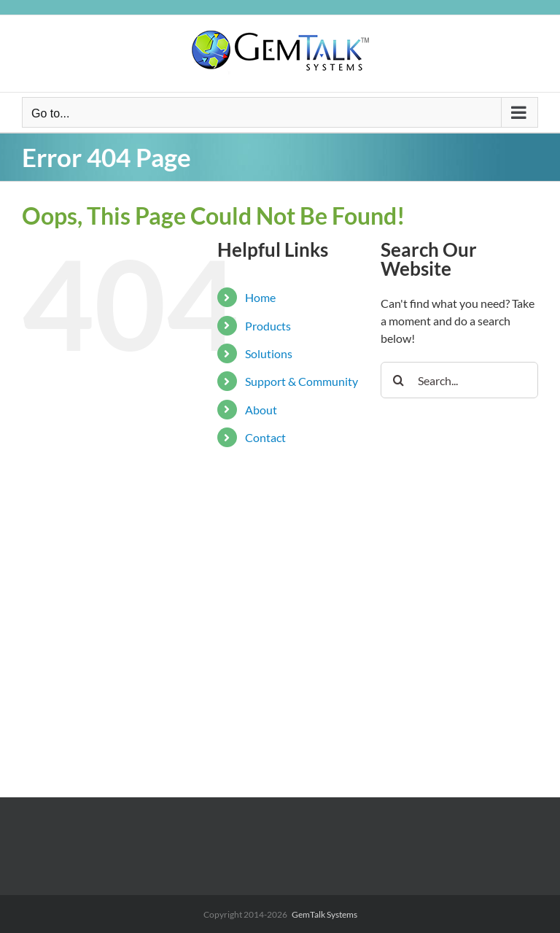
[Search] (399, 380)
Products (268, 326)
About (261, 410)
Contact (265, 437)
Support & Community (302, 381)
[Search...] (459, 380)
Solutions (269, 353)
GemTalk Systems (324, 914)
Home (260, 297)
